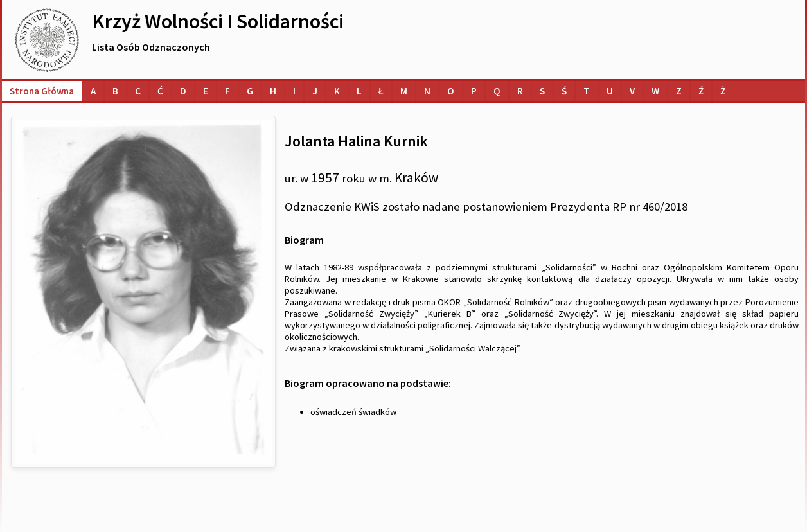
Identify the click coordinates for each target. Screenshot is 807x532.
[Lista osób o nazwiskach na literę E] (206, 91)
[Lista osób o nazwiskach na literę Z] (679, 91)
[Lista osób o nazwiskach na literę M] (404, 91)
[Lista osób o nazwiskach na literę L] (359, 91)
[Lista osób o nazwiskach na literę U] (610, 91)
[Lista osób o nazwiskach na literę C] (138, 91)
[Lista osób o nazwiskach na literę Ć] (160, 91)
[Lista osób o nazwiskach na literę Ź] (701, 91)
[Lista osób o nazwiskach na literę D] (183, 91)
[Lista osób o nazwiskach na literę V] (632, 91)
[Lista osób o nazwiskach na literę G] (250, 91)
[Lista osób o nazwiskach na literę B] (115, 91)
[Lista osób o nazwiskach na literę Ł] (381, 91)
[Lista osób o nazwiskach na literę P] (474, 91)
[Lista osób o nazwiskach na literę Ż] (723, 91)
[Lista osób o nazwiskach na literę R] (520, 91)
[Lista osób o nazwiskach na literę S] (542, 91)
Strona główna (42, 91)
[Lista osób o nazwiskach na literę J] (315, 91)
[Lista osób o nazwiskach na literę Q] (497, 91)
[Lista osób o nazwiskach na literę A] (93, 91)
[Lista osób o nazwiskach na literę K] (337, 91)
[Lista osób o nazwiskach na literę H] (273, 91)
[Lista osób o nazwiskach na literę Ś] (564, 91)
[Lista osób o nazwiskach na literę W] (655, 91)
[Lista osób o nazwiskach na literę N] (427, 91)
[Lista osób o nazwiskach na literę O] (451, 91)
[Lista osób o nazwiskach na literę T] (587, 91)
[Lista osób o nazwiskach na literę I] (294, 91)
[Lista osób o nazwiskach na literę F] (227, 91)
